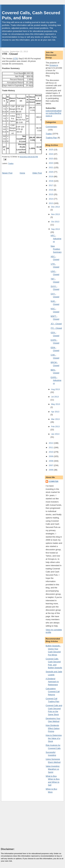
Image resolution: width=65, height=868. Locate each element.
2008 (51, 461)
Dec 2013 (55, 207)
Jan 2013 (55, 434)
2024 (51, 154)
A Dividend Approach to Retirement (52, 682)
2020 (51, 172)
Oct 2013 (55, 222)
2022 (51, 163)
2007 (51, 465)
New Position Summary (56, 249)
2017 (51, 185)
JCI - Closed (56, 324)
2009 (51, 456)
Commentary (51, 127)
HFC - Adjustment (56, 239)
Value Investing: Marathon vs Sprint (53, 769)
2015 (51, 194)
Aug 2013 (55, 389)
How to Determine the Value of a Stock (54, 738)
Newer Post (7, 173)
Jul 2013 (55, 397)
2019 (51, 176)
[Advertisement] (24, 824)
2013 (51, 203)
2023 (51, 159)
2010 (51, 452)
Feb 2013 (55, 427)
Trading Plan (51, 138)
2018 (51, 181)
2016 (51, 190)
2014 (51, 199)
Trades (11, 163)
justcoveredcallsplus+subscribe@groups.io (54, 113)
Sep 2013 (55, 229)
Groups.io (54, 65)
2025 (51, 150)
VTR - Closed (10, 54)
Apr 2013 (55, 412)
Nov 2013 (55, 214)
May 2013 (56, 404)
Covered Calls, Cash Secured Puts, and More (31, 15)
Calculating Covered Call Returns (53, 692)
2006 (51, 470)
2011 (51, 447)
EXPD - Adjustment (56, 380)
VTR (15, 59)
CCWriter (54, 481)
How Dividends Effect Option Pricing (53, 728)
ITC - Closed (56, 328)
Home (22, 173)
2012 (51, 443)
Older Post (37, 173)
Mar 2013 (55, 419)
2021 (51, 167)
